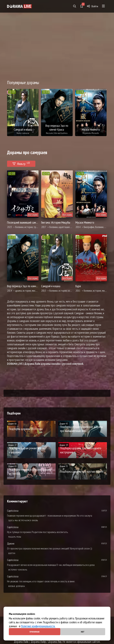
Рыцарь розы (15, 537)
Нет (83, 632)
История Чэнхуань (18, 570)
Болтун (12, 553)
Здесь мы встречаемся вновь (23, 520)
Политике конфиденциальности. (38, 626)
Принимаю (35, 632)
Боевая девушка (17, 586)
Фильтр (21, 163)
